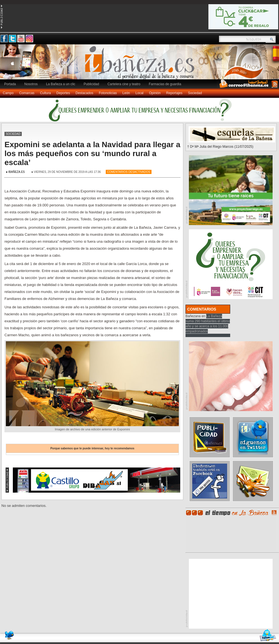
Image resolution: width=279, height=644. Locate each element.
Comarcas (27, 93)
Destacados (84, 93)
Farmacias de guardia (165, 84)
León (126, 93)
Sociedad (195, 93)
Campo (8, 93)
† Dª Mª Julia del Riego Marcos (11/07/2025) (220, 147)
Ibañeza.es (141, 65)
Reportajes (174, 93)
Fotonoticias (108, 93)
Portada (10, 84)
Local (140, 93)
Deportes (63, 93)
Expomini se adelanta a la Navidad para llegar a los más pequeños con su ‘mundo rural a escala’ (92, 153)
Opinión (155, 93)
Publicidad (91, 84)
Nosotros (31, 84)
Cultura (45, 93)
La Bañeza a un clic (61, 84)
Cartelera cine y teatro (124, 84)
